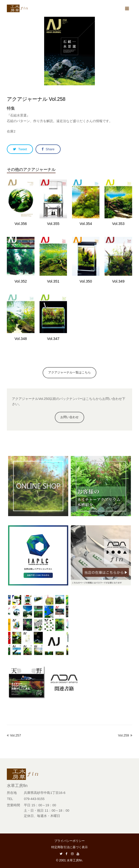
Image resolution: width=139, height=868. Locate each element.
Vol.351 (53, 281)
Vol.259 (125, 735)
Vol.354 (86, 224)
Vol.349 (118, 281)
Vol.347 (53, 339)
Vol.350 (86, 281)
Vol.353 (118, 224)
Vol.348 (21, 339)
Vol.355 (53, 224)
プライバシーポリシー (69, 841)
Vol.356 (21, 224)
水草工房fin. (75, 860)
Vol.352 (21, 281)
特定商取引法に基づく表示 (69, 847)
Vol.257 (14, 735)
